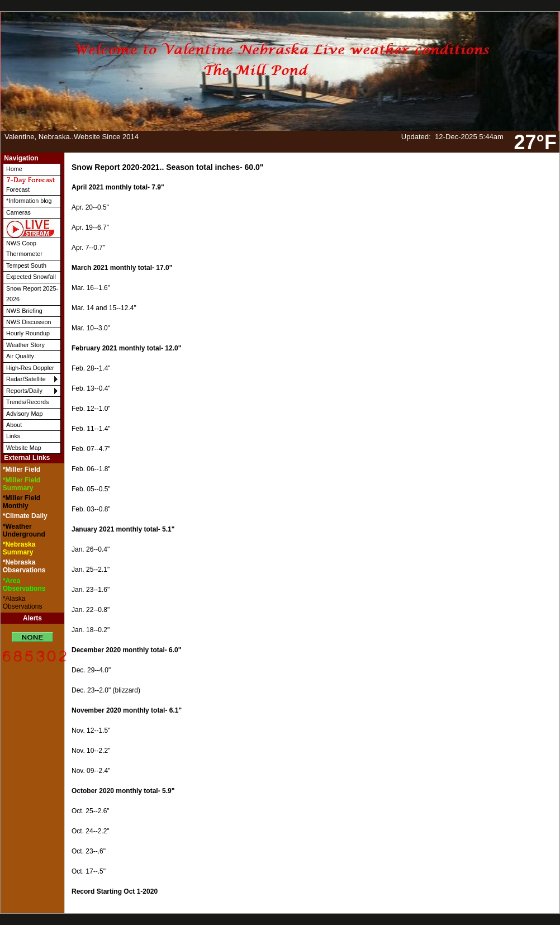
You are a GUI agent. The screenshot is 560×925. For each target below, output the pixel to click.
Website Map (24, 448)
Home (14, 169)
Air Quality (20, 356)
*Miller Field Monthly (22, 502)
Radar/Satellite (26, 379)
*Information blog (29, 201)
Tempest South (26, 265)
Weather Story (25, 345)
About (14, 425)
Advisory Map (24, 414)
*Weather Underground (24, 530)
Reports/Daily (24, 391)
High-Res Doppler (30, 368)
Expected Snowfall (31, 277)
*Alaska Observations (23, 603)
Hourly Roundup (28, 333)
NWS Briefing (24, 311)
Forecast (31, 184)
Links (13, 436)
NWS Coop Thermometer (24, 248)
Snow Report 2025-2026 (32, 294)
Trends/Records (27, 402)
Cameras (18, 212)
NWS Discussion (29, 322)
